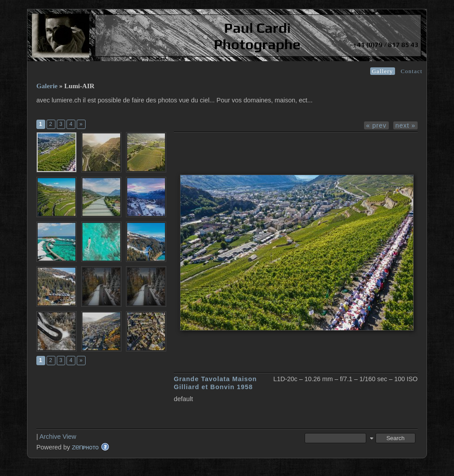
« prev (376, 125)
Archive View (58, 437)
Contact (412, 71)
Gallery (383, 71)
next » (405, 125)
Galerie (47, 86)
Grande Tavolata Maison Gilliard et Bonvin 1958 (215, 383)
